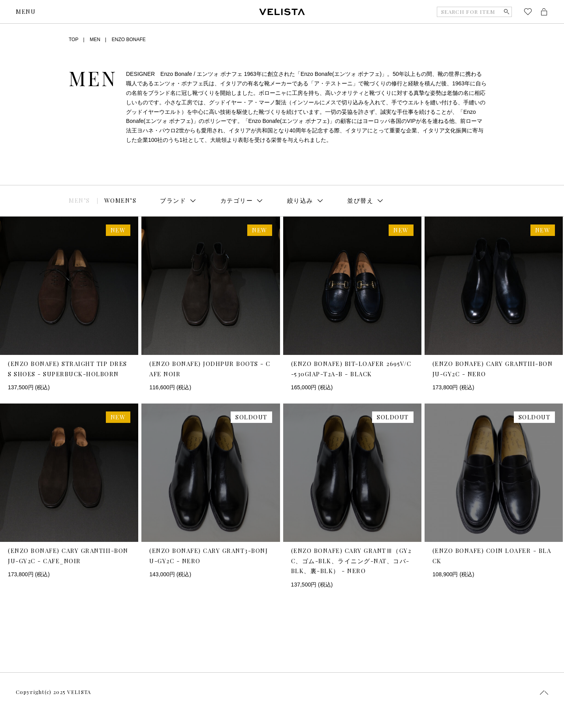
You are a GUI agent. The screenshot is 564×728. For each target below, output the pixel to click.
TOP (73, 40)
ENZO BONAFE (129, 40)
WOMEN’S (120, 200)
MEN (95, 40)
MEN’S (79, 200)
